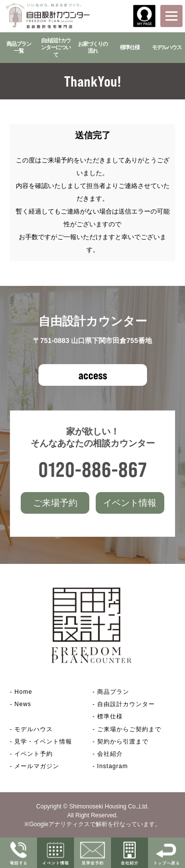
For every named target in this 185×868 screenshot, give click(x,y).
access (93, 375)
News (23, 704)
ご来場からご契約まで (129, 729)
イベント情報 (130, 503)
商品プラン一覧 (19, 47)
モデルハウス (167, 47)
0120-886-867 (93, 469)
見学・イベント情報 (43, 742)
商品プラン (113, 692)
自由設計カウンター (126, 704)
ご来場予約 (55, 503)
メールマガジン (37, 766)
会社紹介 (110, 754)
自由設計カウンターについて (56, 47)
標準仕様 (130, 47)
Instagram (112, 766)
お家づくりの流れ (93, 47)
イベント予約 (34, 754)
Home (23, 692)
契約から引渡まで (123, 742)
